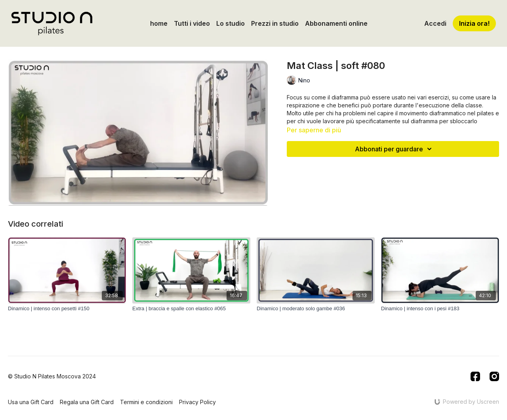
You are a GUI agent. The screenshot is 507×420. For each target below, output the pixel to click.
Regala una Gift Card (87, 402)
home (159, 23)
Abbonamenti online (336, 23)
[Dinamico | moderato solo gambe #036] (316, 309)
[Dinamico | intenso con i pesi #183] (440, 309)
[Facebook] (475, 376)
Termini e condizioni (146, 402)
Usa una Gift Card (31, 402)
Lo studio (231, 23)
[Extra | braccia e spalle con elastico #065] (191, 309)
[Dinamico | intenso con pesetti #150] (67, 309)
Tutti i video (192, 23)
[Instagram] (494, 376)
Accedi (435, 23)
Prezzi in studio (275, 23)
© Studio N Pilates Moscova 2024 (52, 376)
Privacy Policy (197, 402)
